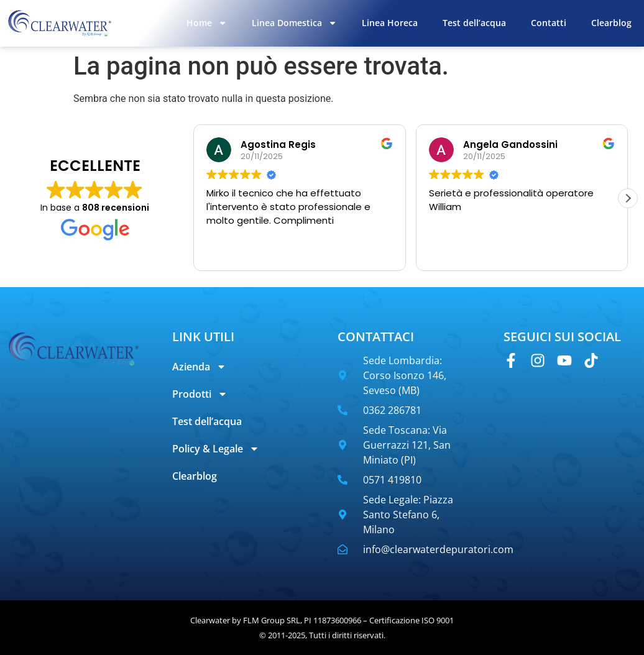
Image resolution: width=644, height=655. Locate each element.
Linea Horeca (390, 23)
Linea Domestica (294, 23)
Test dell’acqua (474, 23)
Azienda (199, 367)
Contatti (549, 23)
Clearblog (611, 23)
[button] (628, 198)
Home (207, 23)
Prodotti (200, 394)
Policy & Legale (216, 449)
